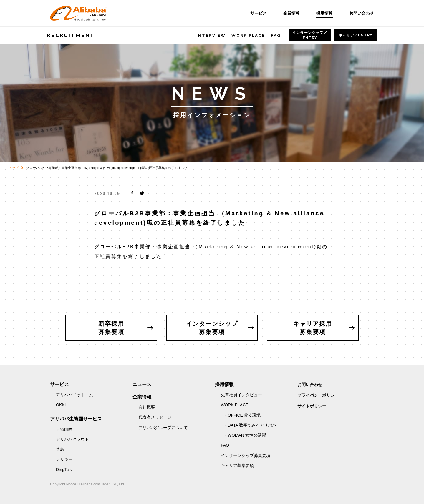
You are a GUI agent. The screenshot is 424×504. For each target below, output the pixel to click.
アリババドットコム (74, 395)
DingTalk (64, 470)
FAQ (276, 35)
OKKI (61, 405)
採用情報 (324, 13)
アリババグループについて (163, 428)
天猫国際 (64, 429)
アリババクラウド (72, 439)
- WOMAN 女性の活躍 (246, 435)
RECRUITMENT (71, 35)
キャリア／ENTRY (356, 35)
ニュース (142, 384)
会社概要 (147, 407)
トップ (14, 168)
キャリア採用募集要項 (313, 328)
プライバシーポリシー (318, 395)
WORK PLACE (248, 35)
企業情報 (291, 13)
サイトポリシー (312, 406)
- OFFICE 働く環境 (243, 415)
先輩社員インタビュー (241, 395)
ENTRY (310, 35)
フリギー (64, 459)
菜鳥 (60, 449)
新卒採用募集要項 (111, 328)
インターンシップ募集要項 (212, 328)
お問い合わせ (362, 13)
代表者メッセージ (155, 417)
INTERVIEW (211, 35)
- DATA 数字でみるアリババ (251, 425)
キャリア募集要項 (237, 465)
